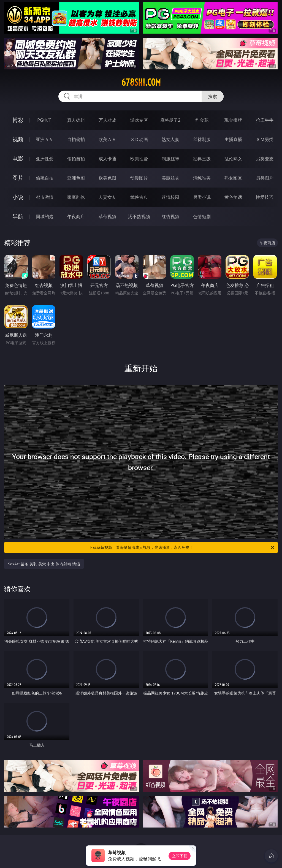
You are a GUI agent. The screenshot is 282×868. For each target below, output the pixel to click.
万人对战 (107, 120)
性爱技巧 (265, 197)
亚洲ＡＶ (45, 139)
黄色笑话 (233, 197)
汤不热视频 (139, 216)
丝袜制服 (202, 139)
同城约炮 (45, 216)
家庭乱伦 (76, 197)
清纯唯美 (202, 178)
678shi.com (141, 82)
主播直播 (233, 139)
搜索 (213, 96)
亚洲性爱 (45, 159)
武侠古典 (139, 197)
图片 (18, 178)
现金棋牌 (233, 120)
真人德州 (76, 120)
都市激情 (45, 197)
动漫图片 (139, 178)
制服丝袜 (170, 159)
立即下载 (180, 856)
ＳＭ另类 (265, 139)
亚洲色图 (76, 178)
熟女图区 (233, 178)
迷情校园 (170, 197)
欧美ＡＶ (107, 139)
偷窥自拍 (45, 178)
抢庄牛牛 (265, 120)
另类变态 (265, 159)
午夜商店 (76, 216)
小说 (18, 197)
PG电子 (44, 120)
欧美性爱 (139, 159)
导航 (18, 216)
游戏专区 (139, 120)
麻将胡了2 (170, 120)
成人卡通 (107, 159)
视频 (18, 139)
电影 (18, 158)
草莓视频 (107, 216)
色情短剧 (202, 216)
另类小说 (202, 197)
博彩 (18, 120)
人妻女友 (107, 197)
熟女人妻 (170, 139)
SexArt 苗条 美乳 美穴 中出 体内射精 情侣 (44, 564)
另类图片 (265, 178)
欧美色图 (107, 178)
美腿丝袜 (170, 178)
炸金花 (202, 120)
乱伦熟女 (233, 159)
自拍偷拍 (76, 139)
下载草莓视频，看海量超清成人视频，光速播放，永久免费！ (182, 547)
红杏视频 (170, 216)
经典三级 (202, 159)
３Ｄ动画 (139, 139)
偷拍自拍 (76, 159)
